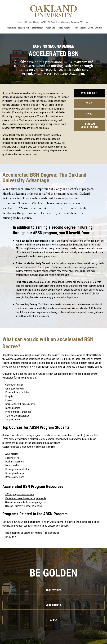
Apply (89, 114)
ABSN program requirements (20, 494)
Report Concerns (63, 22)
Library (20, 22)
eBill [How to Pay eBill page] (26, 22)
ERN (82, 22)
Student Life (50, 28)
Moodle (36, 22)
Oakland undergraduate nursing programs (26, 502)
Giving (90, 28)
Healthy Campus (64, 28)
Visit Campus (54, 605)
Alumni (83, 28)
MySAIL (44, 22)
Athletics (99, 28)
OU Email (51, 22)
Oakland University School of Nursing (24, 506)
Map (30, 22)
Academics (12, 28)
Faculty (75, 28)
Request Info (89, 93)
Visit (89, 103)
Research (75, 22)
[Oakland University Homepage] (53, 11)
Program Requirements (89, 125)
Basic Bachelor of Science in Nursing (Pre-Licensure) (32, 533)
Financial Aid (24, 28)
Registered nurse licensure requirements (26, 498)
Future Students (37, 28)
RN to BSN (11, 537)
